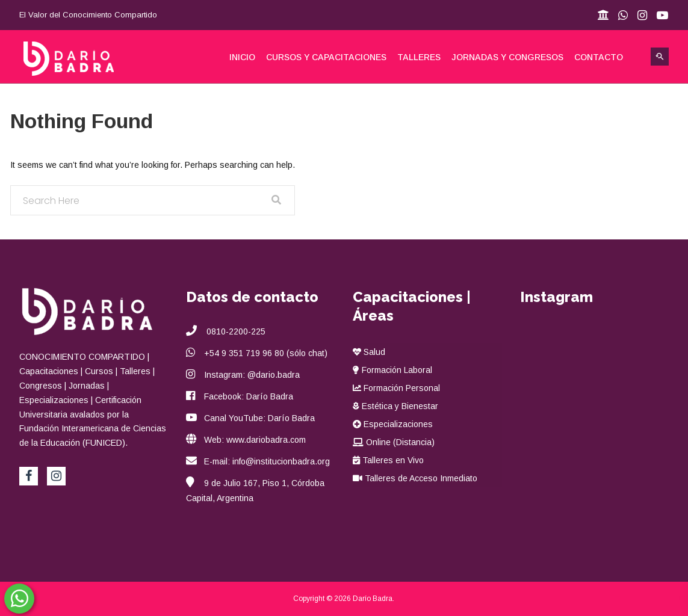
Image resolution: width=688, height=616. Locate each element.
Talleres (419, 57)
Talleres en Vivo (388, 460)
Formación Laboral (392, 370)
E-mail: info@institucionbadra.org (267, 461)
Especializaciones (393, 424)
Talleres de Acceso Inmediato (415, 478)
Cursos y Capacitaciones (326, 57)
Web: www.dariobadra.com (255, 440)
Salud (369, 352)
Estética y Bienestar (395, 406)
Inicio (242, 57)
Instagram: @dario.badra (252, 375)
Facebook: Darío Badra (249, 396)
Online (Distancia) (394, 442)
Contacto (599, 57)
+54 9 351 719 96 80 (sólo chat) (266, 353)
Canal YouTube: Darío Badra (259, 418)
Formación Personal (396, 388)
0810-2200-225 (235, 331)
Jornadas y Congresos (507, 57)
